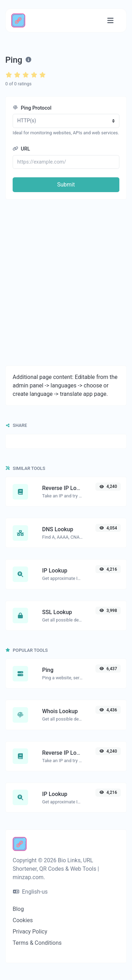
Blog (18, 909)
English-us (30, 892)
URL (21, 149)
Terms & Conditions (37, 943)
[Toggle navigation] (110, 21)
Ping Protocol (32, 108)
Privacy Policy (30, 932)
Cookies (23, 920)
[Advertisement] (66, 283)
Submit (66, 185)
